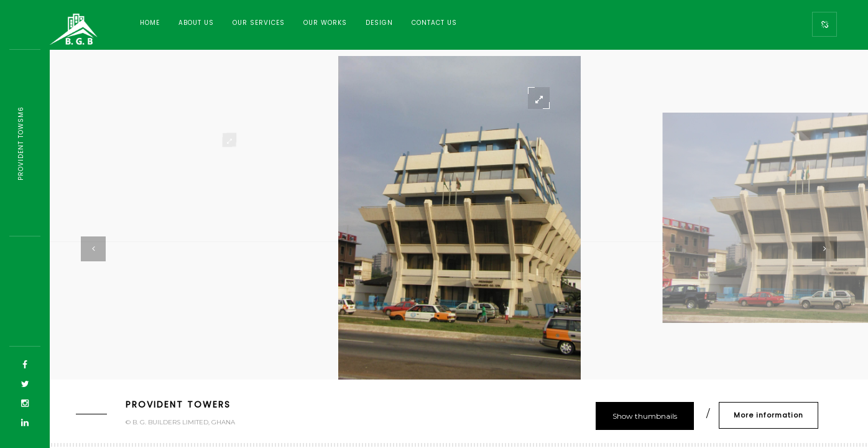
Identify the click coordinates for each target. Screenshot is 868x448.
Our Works (325, 23)
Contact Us (434, 23)
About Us (196, 23)
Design (379, 23)
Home (150, 23)
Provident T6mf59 (21, 143)
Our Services (259, 23)
